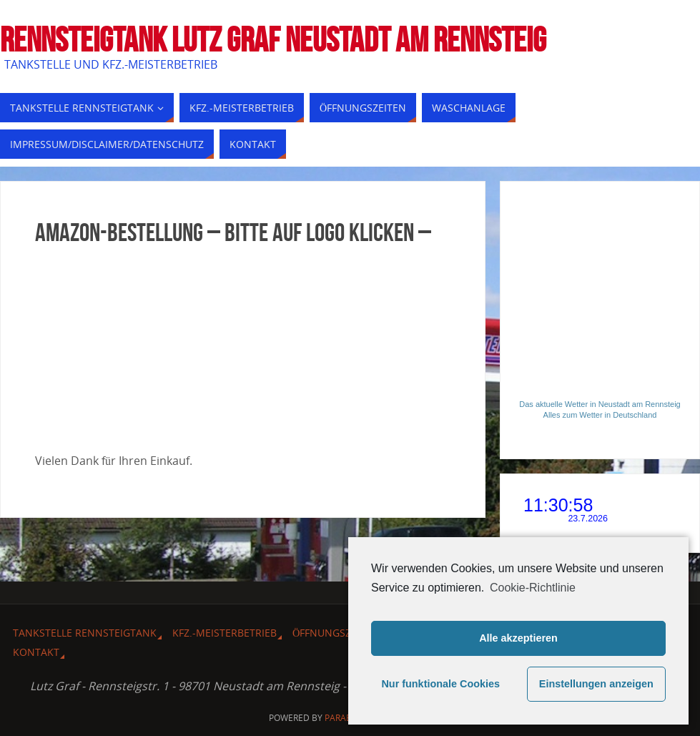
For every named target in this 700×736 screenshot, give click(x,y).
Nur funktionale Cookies (440, 684)
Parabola (346, 718)
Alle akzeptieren (518, 638)
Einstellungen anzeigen (596, 684)
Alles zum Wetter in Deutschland (600, 415)
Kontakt (36, 652)
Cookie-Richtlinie (533, 588)
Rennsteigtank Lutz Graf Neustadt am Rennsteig (273, 40)
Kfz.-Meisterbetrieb (225, 633)
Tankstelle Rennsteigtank (85, 633)
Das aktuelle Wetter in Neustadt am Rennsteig (600, 404)
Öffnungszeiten (336, 633)
